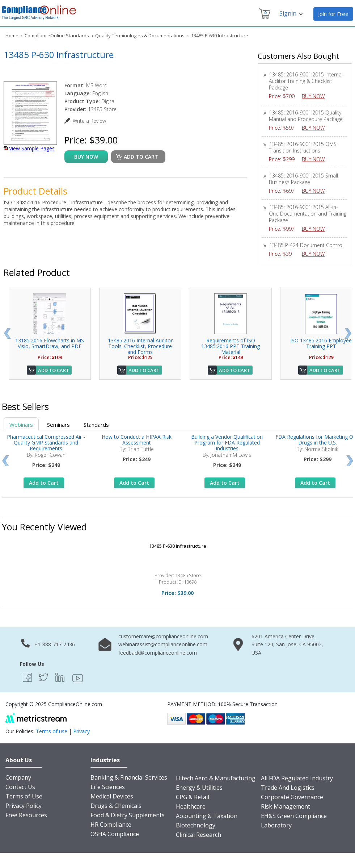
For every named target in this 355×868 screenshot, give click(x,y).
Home (12, 36)
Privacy (81, 731)
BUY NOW (316, 96)
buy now (86, 157)
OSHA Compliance (115, 834)
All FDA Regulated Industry (297, 778)
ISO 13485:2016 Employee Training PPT (321, 343)
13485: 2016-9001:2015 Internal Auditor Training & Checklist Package (306, 81)
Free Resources (26, 815)
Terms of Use (24, 796)
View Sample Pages (32, 148)
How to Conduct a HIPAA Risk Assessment (137, 440)
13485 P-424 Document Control (306, 245)
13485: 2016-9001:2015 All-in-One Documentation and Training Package (308, 214)
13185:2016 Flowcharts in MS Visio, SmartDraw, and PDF (50, 343)
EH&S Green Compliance (294, 816)
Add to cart (141, 157)
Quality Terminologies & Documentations (140, 36)
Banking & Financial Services (129, 777)
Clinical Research (198, 835)
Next (348, 333)
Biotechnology (196, 825)
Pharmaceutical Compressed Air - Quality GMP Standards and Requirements (46, 443)
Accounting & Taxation (207, 816)
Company (18, 777)
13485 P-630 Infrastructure (178, 546)
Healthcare (191, 806)
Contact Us (20, 787)
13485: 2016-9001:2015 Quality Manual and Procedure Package (306, 116)
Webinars (21, 425)
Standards (96, 425)
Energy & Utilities (199, 788)
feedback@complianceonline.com (158, 653)
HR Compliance (111, 825)
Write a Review (89, 121)
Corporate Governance (292, 797)
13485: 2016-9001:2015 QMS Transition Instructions (303, 147)
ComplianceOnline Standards (57, 36)
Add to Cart (54, 370)
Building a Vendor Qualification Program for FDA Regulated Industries (227, 443)
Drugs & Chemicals (116, 806)
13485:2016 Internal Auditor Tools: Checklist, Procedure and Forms (140, 346)
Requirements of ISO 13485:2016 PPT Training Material (231, 346)
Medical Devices (112, 796)
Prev (7, 333)
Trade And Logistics (288, 788)
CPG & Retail (193, 797)
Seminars (58, 425)
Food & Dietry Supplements (128, 815)
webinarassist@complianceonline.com (163, 644)
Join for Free (333, 14)
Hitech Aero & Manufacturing (216, 778)
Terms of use (52, 731)
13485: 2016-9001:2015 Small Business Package (303, 179)
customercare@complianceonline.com (163, 636)
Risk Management (286, 806)
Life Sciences (108, 787)
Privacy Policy (24, 806)
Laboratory (276, 825)
